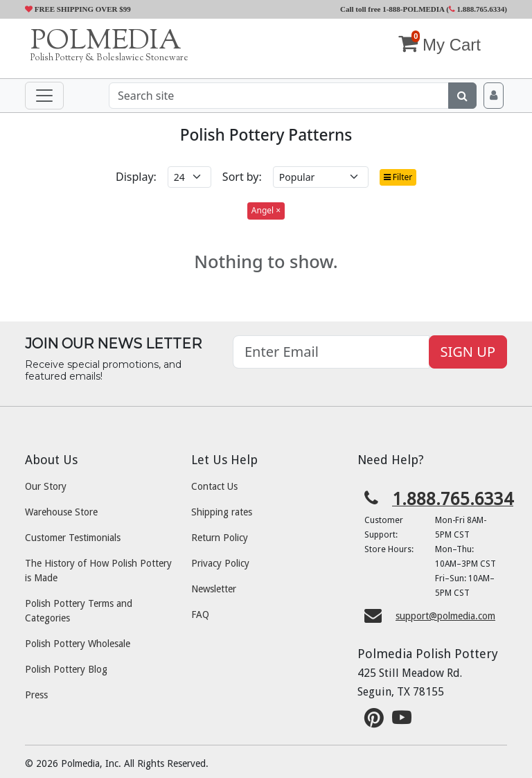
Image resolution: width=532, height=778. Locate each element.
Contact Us (214, 486)
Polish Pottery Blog (66, 669)
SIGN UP (468, 352)
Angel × (266, 210)
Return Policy (220, 538)
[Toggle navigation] (44, 96)
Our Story (46, 486)
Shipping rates (222, 512)
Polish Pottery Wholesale (78, 644)
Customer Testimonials (73, 538)
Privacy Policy (220, 563)
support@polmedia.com (445, 616)
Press (36, 695)
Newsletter (214, 589)
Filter (398, 177)
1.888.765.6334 (477, 9)
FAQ (200, 615)
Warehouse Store (61, 512)
